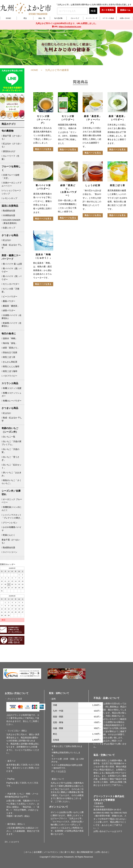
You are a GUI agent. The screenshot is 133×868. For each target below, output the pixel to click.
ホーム (28, 852)
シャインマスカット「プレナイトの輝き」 (12, 516)
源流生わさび (8, 151)
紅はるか (6, 240)
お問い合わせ (101, 852)
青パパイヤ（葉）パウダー (11, 270)
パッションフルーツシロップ (11, 192)
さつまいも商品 (10, 235)
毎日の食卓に (9, 333)
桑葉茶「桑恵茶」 (10, 306)
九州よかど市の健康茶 (57, 70)
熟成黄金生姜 (8, 211)
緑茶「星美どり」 (10, 348)
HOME (34, 70)
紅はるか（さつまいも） (11, 145)
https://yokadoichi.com (70, 27)
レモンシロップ (9, 198)
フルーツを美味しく (11, 168)
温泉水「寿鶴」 (9, 338)
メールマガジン (51, 852)
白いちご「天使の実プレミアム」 (11, 443)
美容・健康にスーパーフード (11, 257)
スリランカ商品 (10, 383)
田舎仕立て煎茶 (9, 353)
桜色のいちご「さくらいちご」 (11, 482)
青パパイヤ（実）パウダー (11, 278)
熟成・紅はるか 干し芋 (12, 246)
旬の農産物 (8, 131)
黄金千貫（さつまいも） (11, 137)
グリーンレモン (9, 523)
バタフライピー (9, 376)
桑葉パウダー (8, 301)
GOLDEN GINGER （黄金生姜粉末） (11, 222)
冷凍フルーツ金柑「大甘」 (10, 177)
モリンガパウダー (10, 284)
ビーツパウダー (9, 297)
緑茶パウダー (8, 310)
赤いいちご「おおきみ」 (11, 474)
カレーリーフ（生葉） (10, 158)
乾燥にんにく (8, 535)
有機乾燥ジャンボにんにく (11, 509)
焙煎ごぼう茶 (8, 357)
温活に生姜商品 (10, 206)
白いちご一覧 (8, 437)
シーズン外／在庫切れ (11, 493)
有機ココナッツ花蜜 (11, 388)
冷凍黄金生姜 (8, 215)
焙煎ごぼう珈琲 (9, 371)
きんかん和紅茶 (9, 362)
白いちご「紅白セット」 (11, 466)
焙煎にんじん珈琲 (10, 366)
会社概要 (38, 852)
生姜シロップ (8, 228)
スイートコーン (9, 552)
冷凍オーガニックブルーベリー (11, 184)
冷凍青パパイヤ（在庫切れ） (11, 317)
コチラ (119, 831)
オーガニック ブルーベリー (12, 501)
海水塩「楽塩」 (9, 343)
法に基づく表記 (68, 852)
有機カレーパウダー (11, 401)
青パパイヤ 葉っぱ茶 (12, 264)
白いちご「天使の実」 (10, 451)
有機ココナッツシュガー (11, 395)
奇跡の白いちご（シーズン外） (10, 430)
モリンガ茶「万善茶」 (10, 290)
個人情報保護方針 (85, 852)
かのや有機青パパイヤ (11, 529)
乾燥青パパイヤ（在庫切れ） (11, 325)
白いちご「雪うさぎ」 (10, 459)
